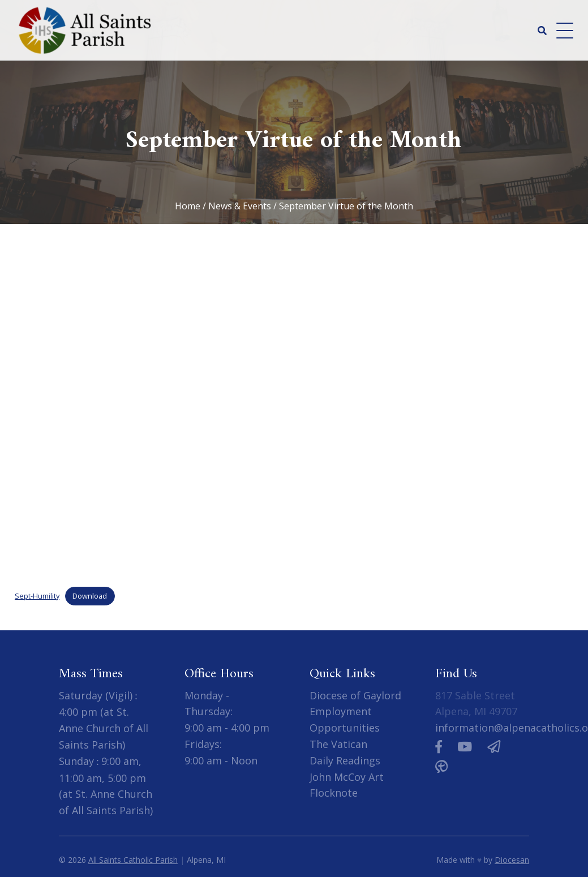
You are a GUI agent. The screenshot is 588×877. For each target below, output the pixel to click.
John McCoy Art (347, 777)
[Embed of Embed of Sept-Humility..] (294, 407)
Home (188, 206)
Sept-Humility (37, 596)
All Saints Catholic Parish (133, 860)
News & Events (240, 206)
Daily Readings (345, 760)
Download (90, 596)
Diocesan (512, 860)
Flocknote (334, 793)
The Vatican (338, 744)
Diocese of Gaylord (355, 695)
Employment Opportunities (345, 719)
